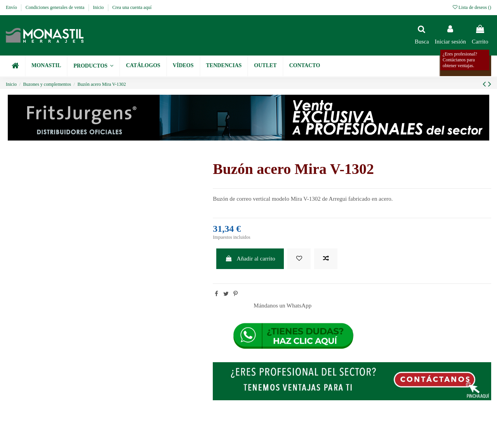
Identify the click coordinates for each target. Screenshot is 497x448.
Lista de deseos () (472, 7)
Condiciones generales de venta (56, 7)
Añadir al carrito (250, 259)
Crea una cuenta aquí (132, 7)
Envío (12, 7)
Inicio (99, 7)
